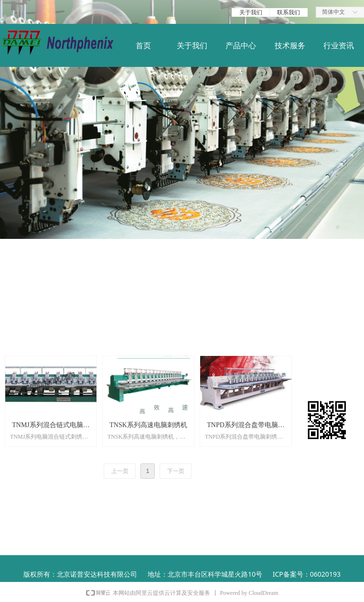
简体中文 (333, 12)
